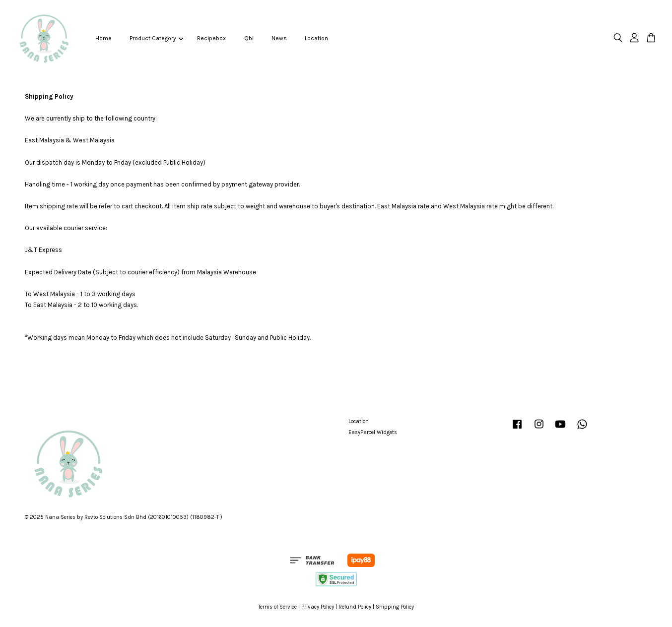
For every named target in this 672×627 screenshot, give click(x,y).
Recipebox (211, 38)
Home (103, 38)
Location (316, 38)
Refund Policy (355, 607)
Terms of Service (277, 607)
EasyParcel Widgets (373, 432)
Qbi (249, 38)
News (279, 38)
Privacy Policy (318, 607)
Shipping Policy (395, 607)
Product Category (156, 38)
